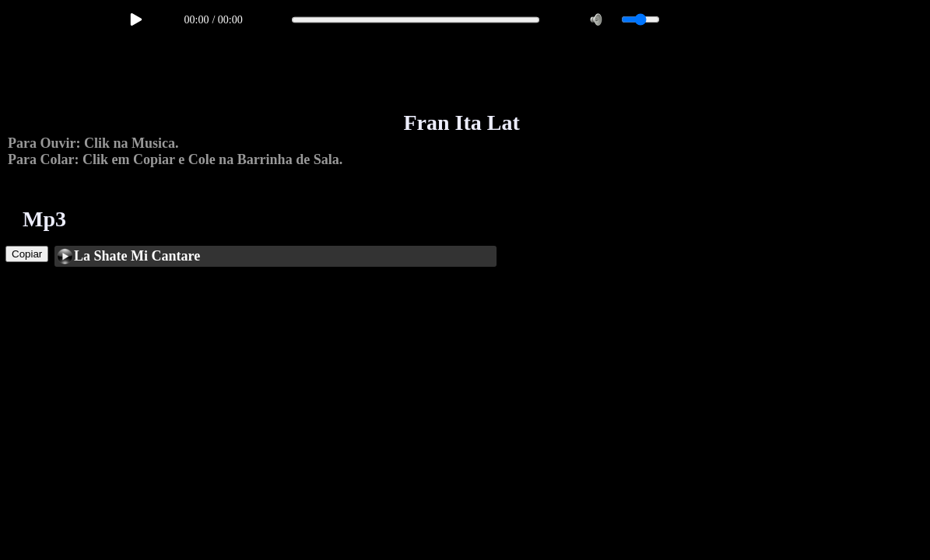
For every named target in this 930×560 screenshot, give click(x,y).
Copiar (27, 254)
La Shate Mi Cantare (137, 256)
